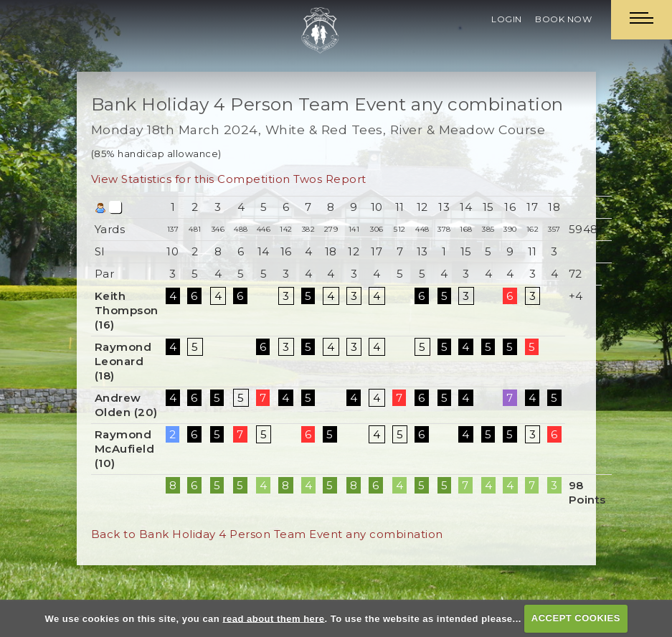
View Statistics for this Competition (191, 179)
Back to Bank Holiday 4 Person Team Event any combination (267, 534)
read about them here (273, 618)
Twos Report (330, 179)
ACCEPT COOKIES (576, 618)
